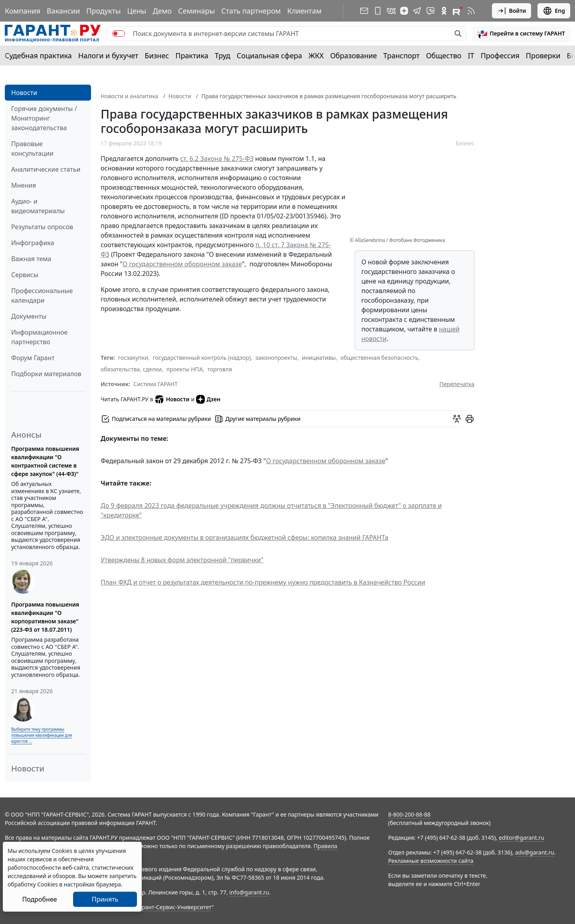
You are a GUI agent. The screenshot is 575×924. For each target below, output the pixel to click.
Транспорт (402, 56)
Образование (354, 56)
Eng (554, 11)
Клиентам (304, 11)
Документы (29, 316)
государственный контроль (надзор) (201, 358)
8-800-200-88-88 (409, 814)
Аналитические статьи (46, 169)
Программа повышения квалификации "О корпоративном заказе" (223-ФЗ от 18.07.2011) (45, 617)
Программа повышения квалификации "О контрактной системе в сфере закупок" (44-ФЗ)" (45, 461)
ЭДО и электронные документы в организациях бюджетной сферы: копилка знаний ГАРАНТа (245, 537)
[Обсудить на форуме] (457, 419)
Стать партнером (251, 11)
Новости (24, 93)
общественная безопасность (379, 358)
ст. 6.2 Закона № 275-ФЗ (217, 159)
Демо (162, 11)
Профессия (500, 56)
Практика (192, 56)
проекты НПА (185, 369)
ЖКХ (316, 56)
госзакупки (133, 358)
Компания (23, 11)
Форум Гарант (33, 358)
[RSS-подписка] (471, 11)
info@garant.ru (249, 892)
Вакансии (63, 11)
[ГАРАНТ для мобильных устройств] (378, 11)
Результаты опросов (42, 227)
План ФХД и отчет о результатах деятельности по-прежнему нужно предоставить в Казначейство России (263, 582)
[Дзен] (404, 11)
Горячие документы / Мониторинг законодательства (44, 118)
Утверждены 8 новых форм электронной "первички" (182, 560)
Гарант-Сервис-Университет (174, 907)
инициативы (319, 358)
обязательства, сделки (131, 369)
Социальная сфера (270, 56)
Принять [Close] (105, 899)
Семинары (196, 11)
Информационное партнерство (39, 337)
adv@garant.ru (535, 852)
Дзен (208, 399)
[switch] (119, 34)
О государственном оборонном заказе (182, 264)
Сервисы (25, 275)
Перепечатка (457, 384)
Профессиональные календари (42, 295)
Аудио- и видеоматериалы (38, 206)
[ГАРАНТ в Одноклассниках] (444, 11)
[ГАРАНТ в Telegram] (417, 11)
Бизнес (157, 56)
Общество (444, 56)
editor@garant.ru (521, 838)
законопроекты (277, 358)
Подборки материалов (46, 374)
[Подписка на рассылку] (364, 11)
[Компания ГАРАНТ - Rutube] (458, 11)
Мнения (24, 185)
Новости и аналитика (129, 96)
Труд (223, 56)
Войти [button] (512, 11)
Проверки (543, 56)
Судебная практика (38, 56)
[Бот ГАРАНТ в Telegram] (430, 11)
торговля (220, 369)
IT (471, 56)
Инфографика (33, 243)
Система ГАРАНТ (156, 384)
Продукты (103, 11)
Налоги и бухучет (108, 56)
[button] (521, 34)
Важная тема (31, 259)
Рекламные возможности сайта (431, 861)
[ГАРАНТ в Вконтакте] (391, 11)
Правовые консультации (32, 149)
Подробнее (39, 899)
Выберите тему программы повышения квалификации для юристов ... (42, 735)
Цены (137, 11)
